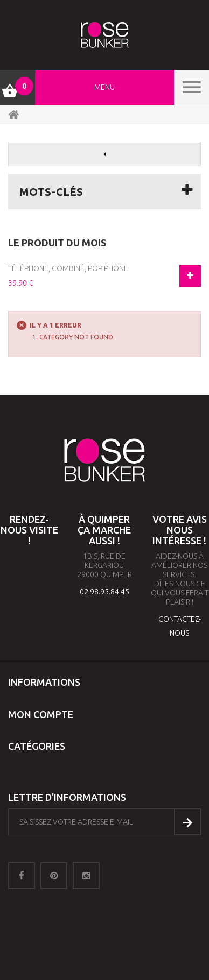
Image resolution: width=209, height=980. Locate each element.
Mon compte (41, 714)
